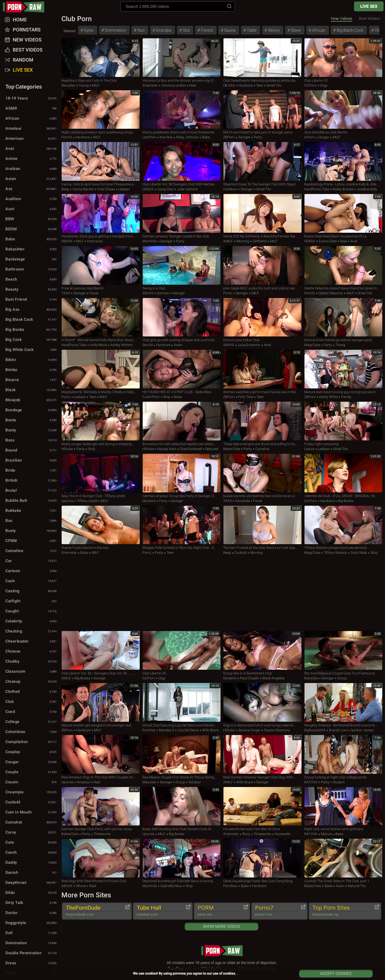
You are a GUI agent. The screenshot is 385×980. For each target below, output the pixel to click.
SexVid (148, 345)
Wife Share (210, 730)
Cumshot (262, 449)
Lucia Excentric (249, 345)
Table (251, 30)
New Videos (342, 19)
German (163, 293)
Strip (167, 397)
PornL (228, 293)
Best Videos (28, 50)
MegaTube (312, 345)
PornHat (149, 730)
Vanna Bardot (83, 189)
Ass (32, 189)
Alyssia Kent (167, 449)
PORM (220, 911)
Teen (260, 85)
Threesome (102, 834)
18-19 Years (32, 99)
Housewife (282, 834)
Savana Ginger (249, 730)
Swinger (244, 137)
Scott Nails (359, 553)
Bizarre (32, 380)
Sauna (229, 30)
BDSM (32, 229)
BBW (32, 219)
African (318, 30)
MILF (96, 85)
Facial (93, 293)
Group (342, 678)
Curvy (32, 833)
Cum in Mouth (32, 812)
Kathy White (329, 397)
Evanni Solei (328, 241)
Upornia (67, 501)
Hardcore (246, 85)
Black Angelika (273, 678)
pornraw (26, 7)
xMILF (228, 241)
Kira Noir (166, 137)
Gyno (88, 30)
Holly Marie (98, 345)
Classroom (32, 672)
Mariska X (166, 730)
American (32, 139)
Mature (326, 834)
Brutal (32, 491)
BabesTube (232, 449)
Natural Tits (357, 886)
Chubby (32, 662)
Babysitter (32, 249)
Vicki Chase (106, 189)
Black (32, 390)
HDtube (67, 449)
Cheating (32, 632)
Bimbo (32, 370)
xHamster (150, 85)
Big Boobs (345, 501)
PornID (67, 137)
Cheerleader (32, 642)
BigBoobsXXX (315, 730)
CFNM (32, 541)
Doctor (32, 913)
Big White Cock (32, 350)
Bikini (32, 360)
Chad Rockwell (191, 449)
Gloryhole (242, 501)
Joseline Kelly (367, 189)
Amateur (83, 782)
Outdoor (194, 782)
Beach (32, 280)
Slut (186, 30)
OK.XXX (229, 85)
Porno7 (277, 911)
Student (338, 782)
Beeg (65, 189)
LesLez (309, 449)
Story (246, 834)
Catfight (32, 601)
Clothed (32, 692)
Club (32, 702)
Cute (32, 843)
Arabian (32, 169)
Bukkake (32, 511)
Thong (340, 345)
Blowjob (32, 400)
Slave (295, 30)
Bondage (32, 410)
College (32, 722)
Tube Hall (160, 911)
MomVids (150, 241)
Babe (206, 137)
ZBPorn (229, 137)
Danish (32, 873)
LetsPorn (149, 137)
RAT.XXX (311, 782)
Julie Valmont (187, 189)
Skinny (273, 30)
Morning (243, 241)
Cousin (32, 782)
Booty (32, 430)
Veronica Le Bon (174, 85)
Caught (32, 611)
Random (23, 60)
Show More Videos (221, 926)
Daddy (32, 863)
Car (32, 561)
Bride (32, 471)
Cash (32, 581)
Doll (32, 933)
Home (20, 20)
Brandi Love (338, 730)
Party (258, 137)
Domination (115, 30)
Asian (178, 345)
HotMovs (230, 189)
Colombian (32, 732)
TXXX (66, 293)
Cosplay (32, 752)
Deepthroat (32, 883)
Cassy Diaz (165, 189)
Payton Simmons (277, 730)
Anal (353, 241)
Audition (32, 199)
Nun (140, 30)
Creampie (32, 792)
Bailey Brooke (343, 189)
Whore (81, 886)
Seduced (211, 449)
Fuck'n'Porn (151, 397)
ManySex (68, 85)
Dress (32, 963)
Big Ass (32, 310)
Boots (32, 420)
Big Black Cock (350, 30)
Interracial (94, 241)
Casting (32, 591)
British (32, 481)
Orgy (323, 85)
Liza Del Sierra (188, 730)
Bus (32, 521)
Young (84, 85)
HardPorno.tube (317, 189)
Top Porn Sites (343, 911)
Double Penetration (32, 953)
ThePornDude (94, 911)
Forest (206, 30)
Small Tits (274, 85)
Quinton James (362, 730)
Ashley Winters (121, 345)
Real (192, 85)
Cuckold (240, 553)
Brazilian (32, 461)
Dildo (32, 893)
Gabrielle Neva (171, 886)
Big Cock (32, 340)
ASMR (32, 109)
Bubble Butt (32, 501)
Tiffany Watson (335, 553)
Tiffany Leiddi (87, 501)
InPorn (309, 137)
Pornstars (27, 30)
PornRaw (230, 886)
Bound (32, 451)
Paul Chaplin (249, 678)
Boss (32, 440)
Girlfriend (260, 241)
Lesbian (124, 189)
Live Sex (369, 6)
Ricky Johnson (187, 137)
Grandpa (163, 30)
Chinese (32, 652)
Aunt (32, 209)
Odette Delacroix (331, 293)
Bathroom (32, 270)
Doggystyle (32, 923)
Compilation (32, 742)
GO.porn (310, 85)
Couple (32, 772)
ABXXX (67, 241)
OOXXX (148, 189)
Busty (32, 531)
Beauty (32, 290)
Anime (32, 159)
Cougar (324, 137)
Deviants (149, 501)
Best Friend (32, 300)
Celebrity (32, 621)
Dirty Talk (32, 903)
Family (346, 397)
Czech (32, 853)
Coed (32, 712)
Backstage (32, 259)
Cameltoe (32, 551)
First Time (246, 397)
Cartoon (32, 571)
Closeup (32, 682)
